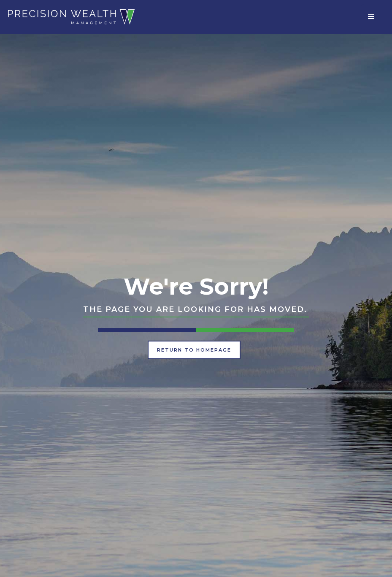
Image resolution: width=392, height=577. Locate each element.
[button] (371, 17)
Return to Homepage (194, 350)
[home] (71, 17)
